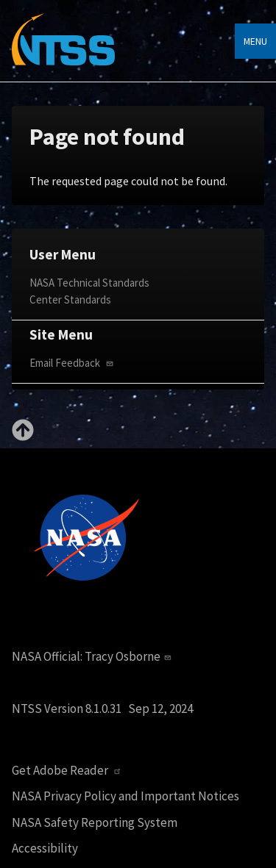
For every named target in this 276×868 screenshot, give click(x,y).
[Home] (63, 50)
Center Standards (70, 300)
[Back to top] (23, 437)
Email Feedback (73, 363)
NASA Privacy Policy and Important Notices (125, 796)
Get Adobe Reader (68, 771)
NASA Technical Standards (89, 283)
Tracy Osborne (130, 656)
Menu (255, 41)
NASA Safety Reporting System (95, 823)
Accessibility (45, 849)
